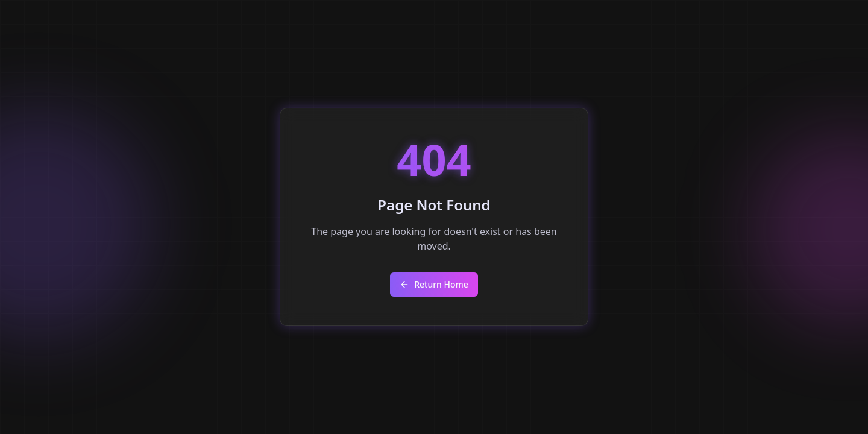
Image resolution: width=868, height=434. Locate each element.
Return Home (434, 284)
